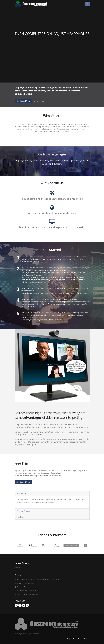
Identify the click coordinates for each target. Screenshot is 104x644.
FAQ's (69, 639)
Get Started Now (23, 482)
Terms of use (77, 639)
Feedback (21, 517)
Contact (86, 639)
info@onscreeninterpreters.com (32, 587)
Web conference (23, 511)
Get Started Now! (23, 101)
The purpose (22, 493)
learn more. (40, 101)
